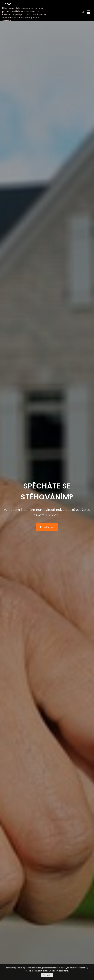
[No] (90, 972)
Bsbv (7, 4)
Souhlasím (47, 975)
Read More (47, 527)
